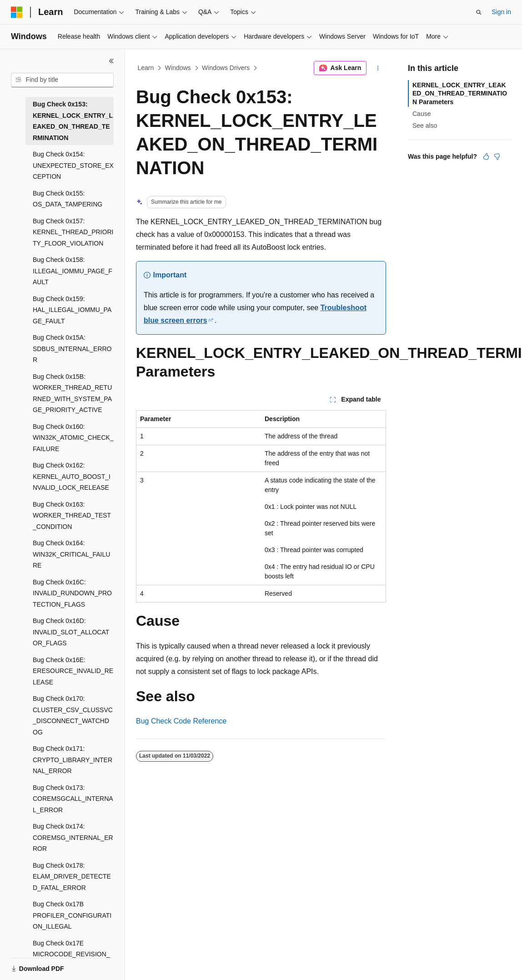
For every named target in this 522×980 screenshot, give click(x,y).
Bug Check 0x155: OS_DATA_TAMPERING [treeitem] (68, 199)
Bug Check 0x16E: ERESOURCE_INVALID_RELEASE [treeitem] (73, 671)
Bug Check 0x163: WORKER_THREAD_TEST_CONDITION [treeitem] (72, 515)
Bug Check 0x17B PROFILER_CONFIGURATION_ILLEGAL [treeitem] (72, 915)
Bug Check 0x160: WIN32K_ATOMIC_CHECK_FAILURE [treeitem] (73, 438)
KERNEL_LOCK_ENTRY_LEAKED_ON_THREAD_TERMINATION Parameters (460, 93)
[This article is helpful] (486, 156)
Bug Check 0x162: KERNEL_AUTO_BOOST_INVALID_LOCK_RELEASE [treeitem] (72, 476)
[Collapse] (111, 61)
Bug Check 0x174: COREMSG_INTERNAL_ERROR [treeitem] (73, 837)
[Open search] (479, 12)
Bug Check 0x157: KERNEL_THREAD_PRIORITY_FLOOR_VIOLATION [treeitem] (73, 232)
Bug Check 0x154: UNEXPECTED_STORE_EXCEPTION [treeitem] (73, 165)
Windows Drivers (226, 68)
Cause (422, 114)
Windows (178, 68)
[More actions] (378, 68)
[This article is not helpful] (497, 156)
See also (425, 126)
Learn (146, 68)
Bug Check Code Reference (181, 721)
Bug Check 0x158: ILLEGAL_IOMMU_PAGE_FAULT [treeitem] (73, 271)
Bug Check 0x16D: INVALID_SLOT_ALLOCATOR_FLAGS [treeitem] (71, 632)
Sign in (501, 12)
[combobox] (62, 80)
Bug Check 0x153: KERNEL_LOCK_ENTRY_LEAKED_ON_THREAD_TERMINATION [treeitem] (73, 121)
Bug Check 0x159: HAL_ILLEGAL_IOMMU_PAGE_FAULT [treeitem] (72, 310)
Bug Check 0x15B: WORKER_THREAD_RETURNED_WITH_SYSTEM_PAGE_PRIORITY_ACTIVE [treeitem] (72, 393)
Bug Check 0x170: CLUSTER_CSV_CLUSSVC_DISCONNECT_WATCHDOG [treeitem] (73, 715)
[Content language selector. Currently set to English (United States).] (55, 972)
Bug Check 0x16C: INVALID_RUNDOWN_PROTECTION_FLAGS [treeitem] (72, 593)
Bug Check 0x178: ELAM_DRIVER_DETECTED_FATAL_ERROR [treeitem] (72, 877)
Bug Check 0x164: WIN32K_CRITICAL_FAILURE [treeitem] (71, 554)
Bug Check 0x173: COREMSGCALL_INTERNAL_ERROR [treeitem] (73, 799)
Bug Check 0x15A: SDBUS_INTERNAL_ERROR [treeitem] (72, 349)
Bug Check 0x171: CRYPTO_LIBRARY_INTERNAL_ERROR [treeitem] (73, 760)
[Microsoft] (17, 12)
